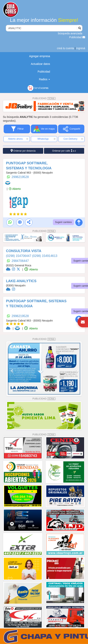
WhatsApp (47, 139)
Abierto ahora (18, 139)
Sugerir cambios (63, 222)
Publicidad (77, 37)
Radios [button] (44, 79)
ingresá (81, 48)
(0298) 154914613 (45, 256)
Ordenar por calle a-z (64, 151)
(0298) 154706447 (19, 256)
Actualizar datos (41, 64)
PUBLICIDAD (44, 98)
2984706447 (20, 261)
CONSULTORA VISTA (24, 251)
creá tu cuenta (66, 48)
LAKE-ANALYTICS (21, 281)
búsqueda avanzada (70, 33)
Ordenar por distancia (23, 151)
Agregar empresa (40, 56)
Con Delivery (73, 139)
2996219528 (20, 177)
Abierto (15, 189)
